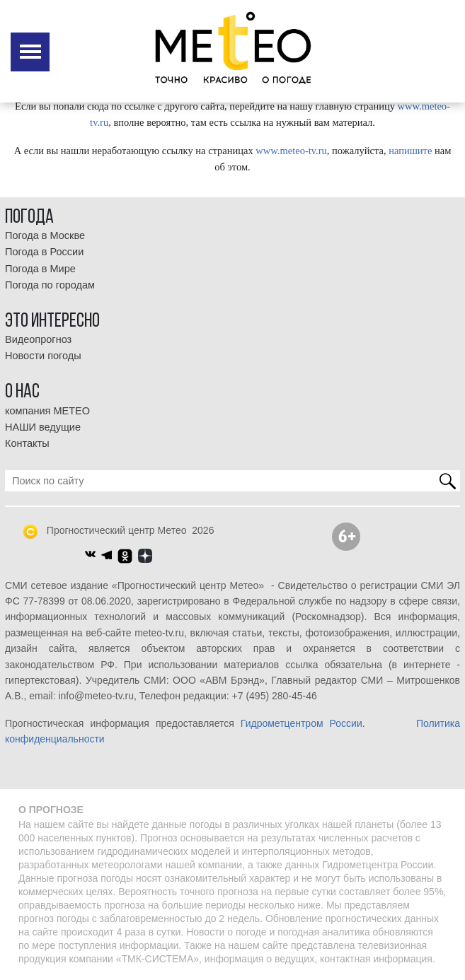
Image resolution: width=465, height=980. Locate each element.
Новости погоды (43, 356)
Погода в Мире (40, 269)
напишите (410, 151)
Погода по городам (50, 285)
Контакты (27, 443)
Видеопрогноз (38, 339)
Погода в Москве (45, 235)
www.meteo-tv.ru (291, 151)
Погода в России (44, 252)
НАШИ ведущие (43, 427)
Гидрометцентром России (302, 723)
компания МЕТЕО (47, 411)
